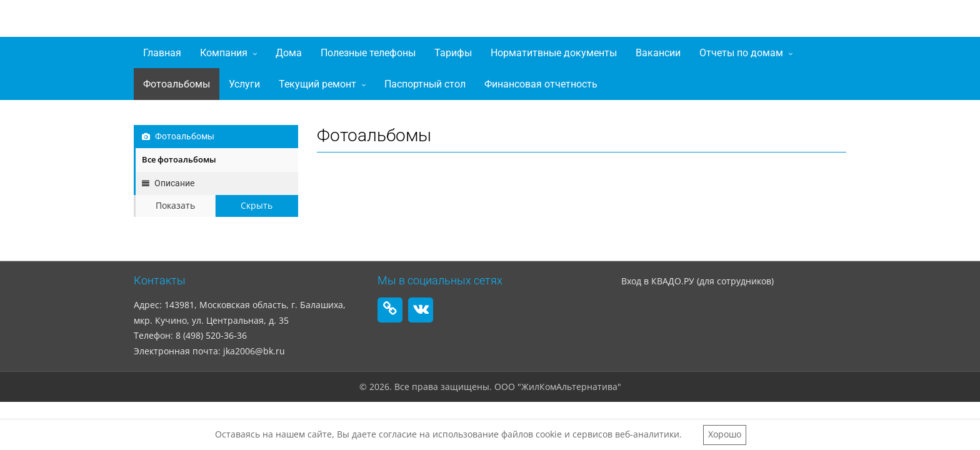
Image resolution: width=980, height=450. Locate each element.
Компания (224, 53)
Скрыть (257, 205)
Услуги (244, 84)
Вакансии (658, 53)
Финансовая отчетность (541, 84)
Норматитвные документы (554, 53)
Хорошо (725, 434)
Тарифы (453, 53)
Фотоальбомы (177, 84)
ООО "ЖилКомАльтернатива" (275, 21)
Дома (289, 53)
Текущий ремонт (317, 84)
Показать (175, 205)
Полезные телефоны (368, 53)
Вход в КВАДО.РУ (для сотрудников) (697, 281)
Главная (162, 53)
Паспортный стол (425, 84)
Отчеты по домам (741, 53)
